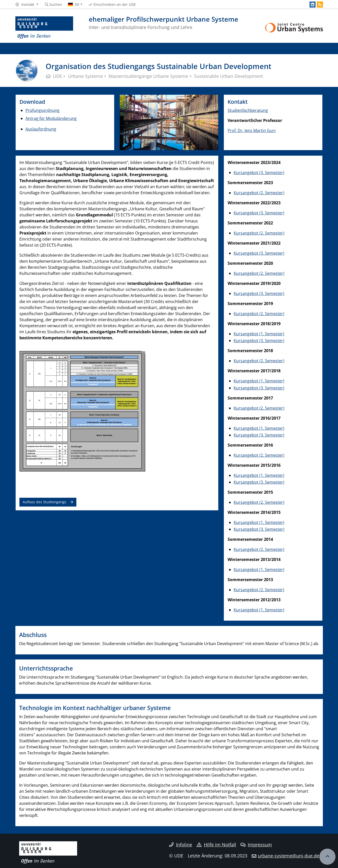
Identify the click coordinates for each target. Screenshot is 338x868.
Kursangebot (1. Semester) (259, 334)
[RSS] (320, 5)
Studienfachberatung (248, 110)
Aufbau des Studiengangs (44, 502)
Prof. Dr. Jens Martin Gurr (252, 130)
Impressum (256, 845)
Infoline (181, 845)
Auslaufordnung (41, 129)
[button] (27, 5)
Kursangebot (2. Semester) (259, 193)
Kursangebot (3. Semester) (259, 173)
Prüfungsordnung (42, 110)
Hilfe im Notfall (216, 845)
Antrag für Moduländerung (51, 118)
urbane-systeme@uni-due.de (288, 856)
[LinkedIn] (313, 5)
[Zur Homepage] (44, 28)
